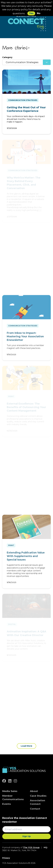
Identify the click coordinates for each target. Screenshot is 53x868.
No (39, 13)
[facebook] (4, 781)
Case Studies (38, 796)
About (34, 791)
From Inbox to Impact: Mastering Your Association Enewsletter (25, 337)
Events (7, 804)
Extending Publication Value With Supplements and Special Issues (26, 557)
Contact (35, 809)
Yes (31, 13)
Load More (26, 746)
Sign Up (26, 836)
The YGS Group (31, 847)
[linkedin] (10, 781)
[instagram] (15, 781)
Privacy (6, 858)
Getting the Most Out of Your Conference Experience (26, 109)
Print (11, 546)
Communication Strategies (23, 100)
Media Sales (10, 791)
